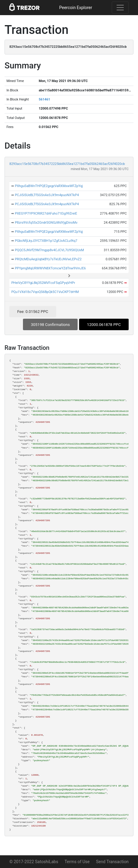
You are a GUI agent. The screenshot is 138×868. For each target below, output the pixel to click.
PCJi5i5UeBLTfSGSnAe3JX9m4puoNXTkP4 (47, 195)
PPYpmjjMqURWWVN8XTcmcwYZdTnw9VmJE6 (50, 268)
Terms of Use (77, 862)
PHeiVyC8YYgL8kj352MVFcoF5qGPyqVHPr (43, 283)
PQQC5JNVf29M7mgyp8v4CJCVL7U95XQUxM (49, 250)
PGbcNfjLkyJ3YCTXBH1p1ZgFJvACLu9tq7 (46, 241)
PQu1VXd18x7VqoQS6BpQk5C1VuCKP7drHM (45, 292)
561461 (44, 99)
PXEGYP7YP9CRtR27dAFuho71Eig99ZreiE (46, 214)
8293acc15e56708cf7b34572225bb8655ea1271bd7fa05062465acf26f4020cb (67, 164)
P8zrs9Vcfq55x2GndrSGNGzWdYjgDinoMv (46, 223)
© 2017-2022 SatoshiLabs (34, 862)
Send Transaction (112, 862)
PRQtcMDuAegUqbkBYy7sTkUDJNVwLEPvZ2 (48, 259)
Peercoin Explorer (76, 8)
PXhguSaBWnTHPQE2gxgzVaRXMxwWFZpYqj (49, 186)
